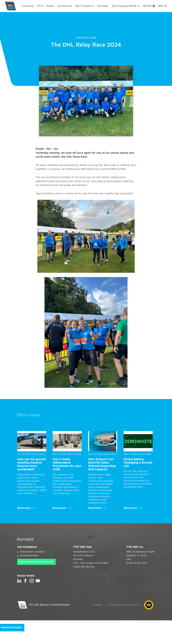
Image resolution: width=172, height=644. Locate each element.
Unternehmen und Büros (32, 552)
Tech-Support (85, 6)
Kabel (50, 6)
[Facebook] (25, 582)
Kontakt (103, 6)
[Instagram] (32, 582)
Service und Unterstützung (36, 562)
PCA (40, 6)
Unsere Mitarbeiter (29, 556)
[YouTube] (38, 582)
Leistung (28, 6)
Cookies (98, 605)
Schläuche (65, 6)
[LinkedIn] (19, 582)
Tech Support (121, 6)
